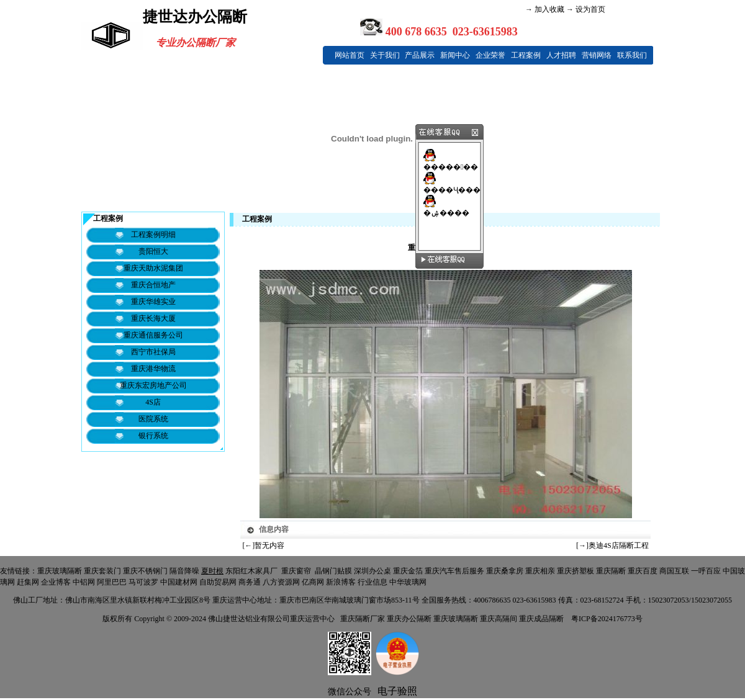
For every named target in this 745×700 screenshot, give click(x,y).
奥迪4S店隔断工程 (619, 545)
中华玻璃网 (408, 582)
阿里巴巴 (112, 582)
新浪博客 (341, 582)
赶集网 (28, 582)
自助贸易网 (218, 582)
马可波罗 (143, 582)
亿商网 (313, 582)
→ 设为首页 (585, 9)
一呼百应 (706, 571)
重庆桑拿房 (505, 571)
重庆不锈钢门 (145, 571)
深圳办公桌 (372, 571)
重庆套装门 (102, 571)
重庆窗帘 (296, 571)
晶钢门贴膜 (333, 571)
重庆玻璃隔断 (60, 571)
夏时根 (212, 571)
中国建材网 (179, 582)
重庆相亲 (540, 571)
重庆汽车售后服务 (454, 571)
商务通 (250, 582)
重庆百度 (643, 571)
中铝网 (84, 582)
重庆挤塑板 (576, 571)
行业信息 (372, 582)
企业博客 (56, 582)
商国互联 (674, 571)
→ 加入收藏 (545, 9)
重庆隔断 (611, 571)
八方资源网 (281, 582)
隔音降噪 (184, 571)
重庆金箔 (408, 571)
